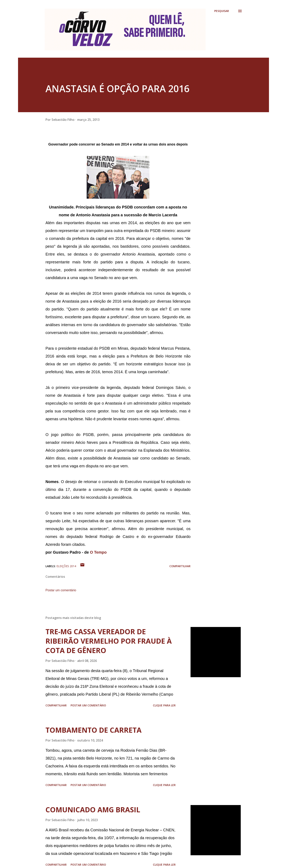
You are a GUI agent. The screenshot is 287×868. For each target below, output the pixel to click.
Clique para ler (164, 705)
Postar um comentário (61, 590)
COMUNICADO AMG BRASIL (93, 810)
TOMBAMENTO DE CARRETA (94, 730)
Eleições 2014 (66, 566)
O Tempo (98, 552)
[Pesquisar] (222, 11)
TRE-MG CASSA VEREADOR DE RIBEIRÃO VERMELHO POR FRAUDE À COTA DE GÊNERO (109, 641)
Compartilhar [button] (180, 566)
